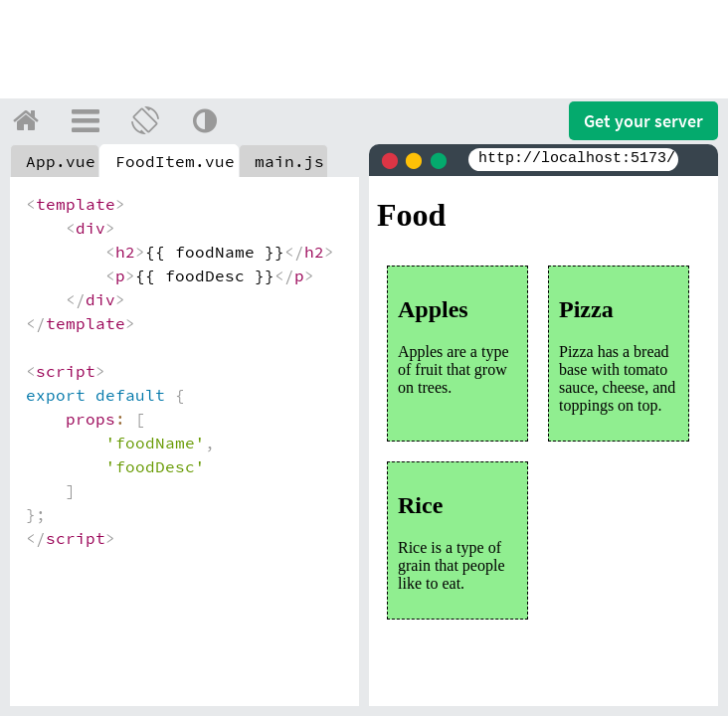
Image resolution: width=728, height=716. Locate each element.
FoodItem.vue (175, 161)
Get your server (643, 121)
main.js (289, 161)
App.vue (61, 161)
